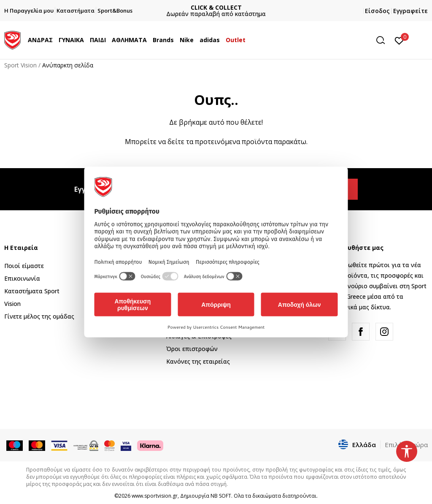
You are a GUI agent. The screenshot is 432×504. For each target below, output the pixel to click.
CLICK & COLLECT (216, 7)
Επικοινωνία (22, 278)
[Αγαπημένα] (399, 40)
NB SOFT (221, 496)
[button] (383, 40)
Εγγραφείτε (410, 11)
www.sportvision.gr (155, 496)
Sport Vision (20, 65)
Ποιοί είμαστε (24, 266)
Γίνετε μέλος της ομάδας (39, 316)
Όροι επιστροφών (192, 349)
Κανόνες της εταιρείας (198, 361)
